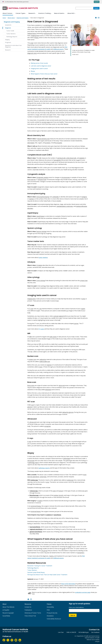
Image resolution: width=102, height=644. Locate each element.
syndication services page (83, 592)
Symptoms (8, 25)
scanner (76, 324)
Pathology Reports (12, 37)
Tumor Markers (11, 34)
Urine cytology (41, 281)
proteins (48, 143)
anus (48, 482)
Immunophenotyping (43, 197)
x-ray (40, 309)
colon (54, 491)
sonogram (47, 426)
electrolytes (31, 143)
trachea (56, 495)
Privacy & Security (52, 613)
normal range (46, 122)
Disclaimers (50, 616)
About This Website (8, 607)
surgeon (40, 501)
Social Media (6, 616)
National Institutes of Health (92, 638)
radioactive (43, 359)
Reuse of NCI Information (68, 584)
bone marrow (32, 180)
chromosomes (66, 177)
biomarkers (81, 553)
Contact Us (28, 607)
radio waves (53, 337)
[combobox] (84, 8)
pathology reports (44, 468)
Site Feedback (95, 632)
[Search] (96, 8)
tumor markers (43, 257)
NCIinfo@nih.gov (84, 632)
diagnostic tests (32, 53)
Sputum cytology (41, 231)
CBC (40, 158)
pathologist (67, 458)
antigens (84, 197)
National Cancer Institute (93, 640)
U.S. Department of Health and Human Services (87, 636)
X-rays (29, 442)
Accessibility (50, 607)
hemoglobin (57, 160)
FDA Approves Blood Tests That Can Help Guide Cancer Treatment (47, 575)
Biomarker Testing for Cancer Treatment (40, 566)
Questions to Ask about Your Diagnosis (13, 46)
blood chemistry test (44, 139)
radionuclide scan (45, 362)
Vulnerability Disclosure (54, 619)
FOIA (48, 610)
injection (49, 365)
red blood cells (61, 158)
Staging (7, 40)
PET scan (31, 405)
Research (8, 50)
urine (33, 99)
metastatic (48, 390)
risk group (44, 551)
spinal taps (43, 477)
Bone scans (31, 385)
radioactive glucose (68, 412)
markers (32, 199)
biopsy (36, 38)
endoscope (70, 480)
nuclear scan (32, 359)
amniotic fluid (42, 180)
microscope (31, 461)
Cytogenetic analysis (42, 177)
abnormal (62, 385)
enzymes (59, 143)
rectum (61, 491)
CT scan (31, 309)
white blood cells (71, 158)
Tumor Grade (10, 31)
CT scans (41, 329)
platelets (82, 158)
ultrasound (33, 422)
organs (83, 309)
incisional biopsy (36, 511)
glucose (30, 407)
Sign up (73, 615)
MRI (31, 337)
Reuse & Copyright (8, 613)
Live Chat (61, 632)
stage (69, 547)
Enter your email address (76, 607)
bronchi (61, 495)
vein (61, 318)
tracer (41, 367)
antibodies (56, 197)
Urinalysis (39, 265)
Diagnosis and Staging (12, 22)
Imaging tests (32, 299)
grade (64, 549)
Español (97, 2)
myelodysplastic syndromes (65, 206)
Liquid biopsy (40, 216)
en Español (6, 610)
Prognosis (8, 42)
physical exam (48, 33)
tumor (84, 299)
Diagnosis (8, 28)
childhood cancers (58, 49)
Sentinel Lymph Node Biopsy (36, 572)
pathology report (34, 463)
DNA (29, 218)
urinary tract (84, 281)
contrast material (58, 316)
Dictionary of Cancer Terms (33, 613)
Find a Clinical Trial (30, 616)
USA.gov (97, 641)
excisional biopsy (36, 506)
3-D (67, 311)
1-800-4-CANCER (71, 632)
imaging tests (35, 36)
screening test (48, 25)
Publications (28, 610)
